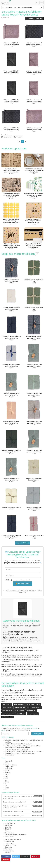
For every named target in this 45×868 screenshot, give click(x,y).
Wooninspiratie (10, 851)
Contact (8, 853)
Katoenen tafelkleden (8, 714)
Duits (7, 778)
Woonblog (8, 827)
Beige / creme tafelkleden (22, 708)
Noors (7, 771)
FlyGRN (7, 744)
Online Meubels (10, 823)
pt (6, 780)
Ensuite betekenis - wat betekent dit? (22, 802)
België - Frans (9, 767)
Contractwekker (10, 751)
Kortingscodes (10, 843)
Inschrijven (37, 734)
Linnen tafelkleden (31, 711)
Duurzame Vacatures (12, 750)
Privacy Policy (9, 837)
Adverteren (9, 849)
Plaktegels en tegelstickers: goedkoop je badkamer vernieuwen (22, 807)
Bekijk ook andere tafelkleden (20, 254)
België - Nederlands (11, 765)
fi (6, 784)
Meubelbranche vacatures (13, 839)
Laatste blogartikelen (10, 792)
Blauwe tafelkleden (19, 704)
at (6, 790)
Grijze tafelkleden (7, 711)
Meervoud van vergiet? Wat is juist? (22, 816)
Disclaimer (8, 829)
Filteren (29, 18)
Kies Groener (9, 748)
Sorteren (39, 18)
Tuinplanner (9, 847)
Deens (7, 788)
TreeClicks (8, 740)
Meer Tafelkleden (23, 543)
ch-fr (7, 776)
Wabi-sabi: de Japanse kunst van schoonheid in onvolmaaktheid (22, 797)
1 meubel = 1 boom (11, 845)
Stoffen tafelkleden (7, 708)
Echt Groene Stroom (11, 746)
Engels (7, 782)
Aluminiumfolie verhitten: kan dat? (22, 812)
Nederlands (9, 761)
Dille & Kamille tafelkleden (33, 704)
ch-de (7, 774)
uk (6, 786)
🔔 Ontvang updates (22, 584)
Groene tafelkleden (8, 717)
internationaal (23, 750)
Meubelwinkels (10, 833)
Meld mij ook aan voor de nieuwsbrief (17, 580)
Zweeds (8, 772)
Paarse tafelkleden (33, 714)
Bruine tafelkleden (19, 711)
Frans (7, 763)
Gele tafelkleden (7, 704)
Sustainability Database (12, 753)
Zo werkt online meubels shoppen (16, 835)
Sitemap (8, 831)
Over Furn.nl (9, 825)
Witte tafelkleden (21, 714)
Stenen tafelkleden (36, 708)
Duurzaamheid (10, 841)
